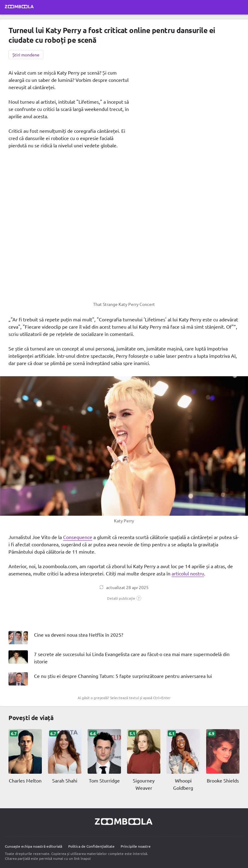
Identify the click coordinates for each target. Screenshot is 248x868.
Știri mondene (26, 55)
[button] (124, 598)
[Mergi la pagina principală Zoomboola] (19, 7)
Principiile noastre (136, 846)
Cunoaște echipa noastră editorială (34, 846)
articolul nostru (188, 573)
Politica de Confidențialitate (91, 846)
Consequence (78, 537)
